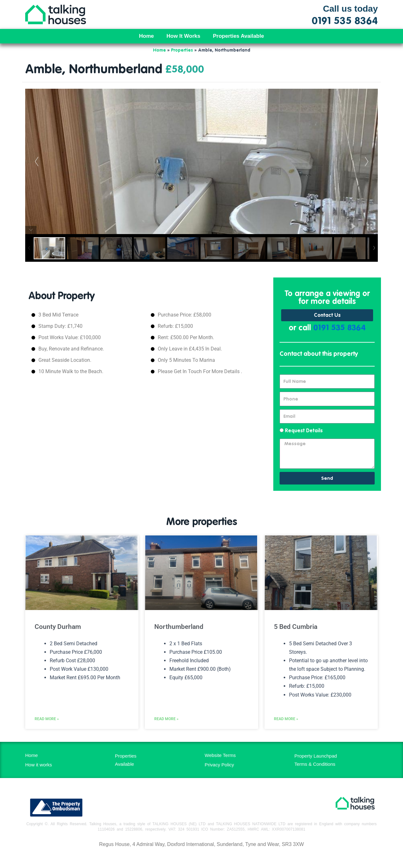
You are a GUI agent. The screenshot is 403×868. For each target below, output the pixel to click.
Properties (182, 50)
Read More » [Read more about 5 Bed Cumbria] (286, 719)
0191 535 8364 (340, 328)
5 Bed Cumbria (296, 627)
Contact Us (327, 316)
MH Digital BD (201, 858)
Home (147, 36)
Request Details (304, 431)
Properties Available (238, 36)
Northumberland (179, 627)
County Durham (58, 627)
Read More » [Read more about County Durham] (47, 719)
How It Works (183, 36)
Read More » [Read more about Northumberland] (166, 719)
